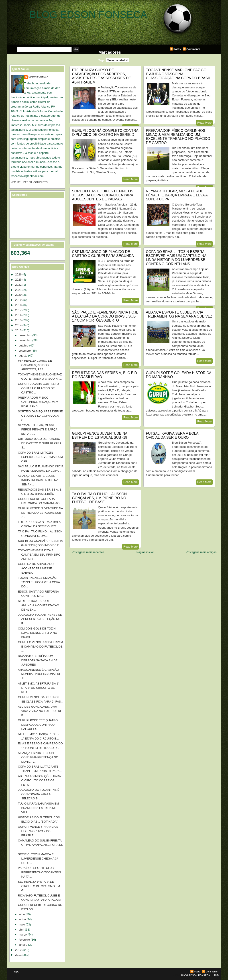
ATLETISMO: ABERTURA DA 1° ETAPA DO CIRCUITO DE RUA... (39, 688)
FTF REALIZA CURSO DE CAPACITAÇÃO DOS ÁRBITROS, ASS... (35, 365)
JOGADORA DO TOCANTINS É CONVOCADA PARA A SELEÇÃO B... (39, 794)
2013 (18, 330)
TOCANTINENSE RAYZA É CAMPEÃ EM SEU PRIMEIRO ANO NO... (39, 555)
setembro (25, 351)
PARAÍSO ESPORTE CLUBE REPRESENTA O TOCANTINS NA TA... (39, 872)
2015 (18, 320)
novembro (25, 340)
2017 (18, 310)
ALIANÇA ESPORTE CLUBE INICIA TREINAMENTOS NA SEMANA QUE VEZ (179, 314)
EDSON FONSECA (38, 77)
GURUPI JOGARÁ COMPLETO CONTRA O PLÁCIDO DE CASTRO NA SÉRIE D (105, 133)
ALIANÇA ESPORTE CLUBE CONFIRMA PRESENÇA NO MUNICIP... (38, 757)
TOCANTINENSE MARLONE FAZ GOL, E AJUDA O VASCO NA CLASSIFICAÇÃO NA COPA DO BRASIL (178, 74)
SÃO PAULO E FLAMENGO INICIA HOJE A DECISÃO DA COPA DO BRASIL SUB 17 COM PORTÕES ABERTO (105, 316)
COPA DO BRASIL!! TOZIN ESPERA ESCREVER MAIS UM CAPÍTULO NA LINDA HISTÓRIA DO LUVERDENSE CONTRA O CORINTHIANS (176, 258)
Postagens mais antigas (201, 552)
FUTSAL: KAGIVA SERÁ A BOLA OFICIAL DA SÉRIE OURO (172, 435)
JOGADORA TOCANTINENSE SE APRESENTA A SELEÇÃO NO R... (40, 619)
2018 (18, 305)
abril (21, 930)
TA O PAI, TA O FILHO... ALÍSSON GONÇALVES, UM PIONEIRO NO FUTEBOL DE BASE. (99, 498)
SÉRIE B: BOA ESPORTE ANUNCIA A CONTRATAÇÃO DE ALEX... (38, 605)
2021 (18, 290)
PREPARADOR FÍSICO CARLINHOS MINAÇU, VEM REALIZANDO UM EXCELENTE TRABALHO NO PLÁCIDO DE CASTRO (178, 137)
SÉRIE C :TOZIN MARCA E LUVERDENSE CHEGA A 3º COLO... (38, 859)
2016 (18, 315)
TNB (216, 975)
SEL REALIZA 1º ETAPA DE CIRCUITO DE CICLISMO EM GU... (39, 886)
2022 (18, 285)
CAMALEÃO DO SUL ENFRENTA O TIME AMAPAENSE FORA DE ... (40, 845)
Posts (177, 49)
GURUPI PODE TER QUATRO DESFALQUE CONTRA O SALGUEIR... (38, 725)
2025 (18, 280)
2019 (18, 300)
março (23, 934)
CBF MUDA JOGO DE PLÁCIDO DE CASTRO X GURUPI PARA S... (40, 443)
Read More (204, 123)
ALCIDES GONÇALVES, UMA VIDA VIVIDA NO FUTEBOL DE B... (40, 711)
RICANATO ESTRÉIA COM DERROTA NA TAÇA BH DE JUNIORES (38, 660)
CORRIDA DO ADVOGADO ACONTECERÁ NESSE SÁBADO (36, 568)
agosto (23, 356)
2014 (18, 325)
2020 (18, 295)
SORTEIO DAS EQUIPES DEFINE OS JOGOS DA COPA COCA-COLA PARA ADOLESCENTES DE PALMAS (103, 195)
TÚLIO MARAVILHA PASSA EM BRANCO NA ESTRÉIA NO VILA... (38, 808)
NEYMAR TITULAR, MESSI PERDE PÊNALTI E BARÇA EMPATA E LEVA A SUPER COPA (177, 195)
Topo (16, 972)
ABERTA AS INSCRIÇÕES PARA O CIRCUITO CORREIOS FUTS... (39, 780)
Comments (193, 49)
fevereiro (24, 940)
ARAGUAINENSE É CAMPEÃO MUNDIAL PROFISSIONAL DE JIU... (39, 674)
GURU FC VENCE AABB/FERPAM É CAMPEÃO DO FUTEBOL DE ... (40, 646)
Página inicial (145, 552)
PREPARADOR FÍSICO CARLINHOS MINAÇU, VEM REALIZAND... (38, 402)
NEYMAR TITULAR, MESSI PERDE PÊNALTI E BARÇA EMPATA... (38, 429)
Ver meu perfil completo (29, 182)
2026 (18, 274)
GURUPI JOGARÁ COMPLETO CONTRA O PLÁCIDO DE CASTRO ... (38, 388)
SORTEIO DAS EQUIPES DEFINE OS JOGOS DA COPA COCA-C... (40, 416)
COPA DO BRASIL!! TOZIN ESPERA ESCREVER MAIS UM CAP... (40, 457)
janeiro (23, 945)
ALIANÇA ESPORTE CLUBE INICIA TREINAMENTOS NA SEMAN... (38, 480)
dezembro (25, 335)
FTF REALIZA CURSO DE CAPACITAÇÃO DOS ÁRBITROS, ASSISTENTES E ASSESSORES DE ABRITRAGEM (101, 76)
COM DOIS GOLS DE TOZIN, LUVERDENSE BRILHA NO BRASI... (37, 633)
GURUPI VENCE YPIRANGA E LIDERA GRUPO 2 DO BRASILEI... (38, 831)
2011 (18, 955)
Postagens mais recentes (88, 552)
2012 (18, 950)
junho (22, 919)
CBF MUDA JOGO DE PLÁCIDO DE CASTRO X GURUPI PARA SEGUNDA (103, 254)
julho (22, 914)
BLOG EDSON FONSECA (88, 15)
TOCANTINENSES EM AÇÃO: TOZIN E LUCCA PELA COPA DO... (39, 582)
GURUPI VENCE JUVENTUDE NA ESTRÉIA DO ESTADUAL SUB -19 (100, 435)
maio (22, 924)
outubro (24, 345)
